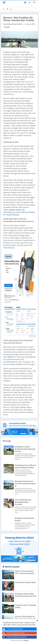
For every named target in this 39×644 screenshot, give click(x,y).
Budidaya (7, 27)
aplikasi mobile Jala (17, 210)
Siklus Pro (12, 357)
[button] (35, 3)
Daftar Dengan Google (14, 633)
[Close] (37, 620)
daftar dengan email (13, 629)
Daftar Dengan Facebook (14, 637)
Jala (20, 207)
